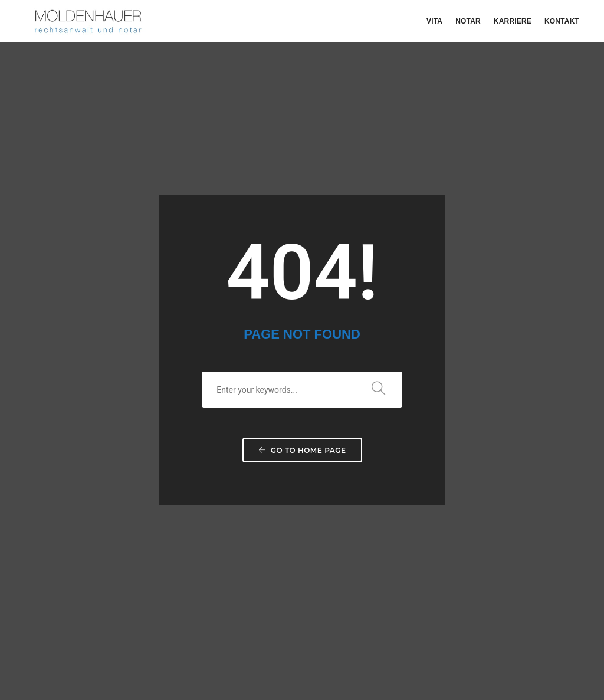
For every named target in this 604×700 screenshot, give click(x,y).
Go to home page (302, 313)
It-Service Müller (550, 653)
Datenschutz (410, 653)
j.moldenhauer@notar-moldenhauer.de (391, 576)
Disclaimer (461, 653)
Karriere (513, 21)
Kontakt (562, 21)
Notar (468, 21)
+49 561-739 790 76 (353, 514)
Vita (434, 21)
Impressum (358, 653)
